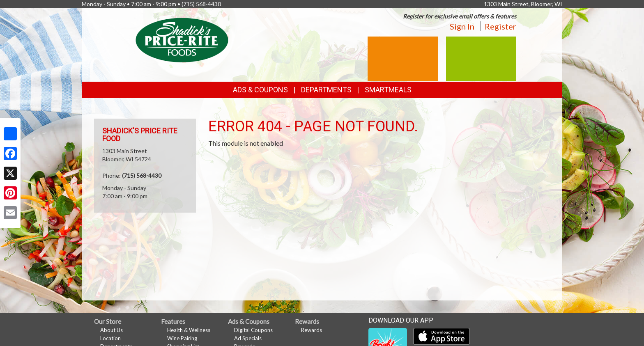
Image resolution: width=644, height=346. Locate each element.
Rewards (312, 330)
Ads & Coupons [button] (260, 90)
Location (110, 338)
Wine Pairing (182, 338)
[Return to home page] (182, 39)
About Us (112, 330)
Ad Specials (248, 338)
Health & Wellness (189, 330)
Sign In (462, 26)
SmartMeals (388, 90)
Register (500, 26)
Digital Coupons (253, 330)
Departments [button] (326, 90)
